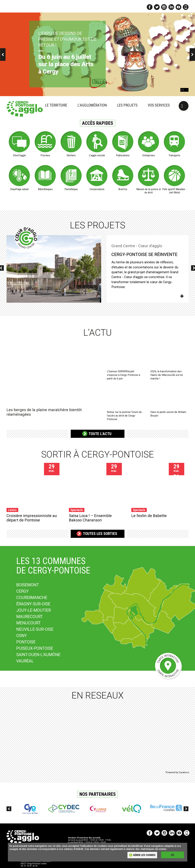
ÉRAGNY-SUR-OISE (33, 604)
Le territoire (56, 105)
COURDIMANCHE (32, 598)
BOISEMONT (28, 585)
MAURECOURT (30, 617)
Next (186, 811)
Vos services (159, 105)
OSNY (22, 636)
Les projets (127, 105)
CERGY (23, 591)
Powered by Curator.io (177, 772)
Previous (9, 811)
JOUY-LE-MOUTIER (34, 610)
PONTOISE (26, 642)
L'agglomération (92, 105)
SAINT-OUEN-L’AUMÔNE (38, 655)
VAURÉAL (25, 661)
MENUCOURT (29, 623)
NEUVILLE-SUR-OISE (35, 629)
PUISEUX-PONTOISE (35, 648)
